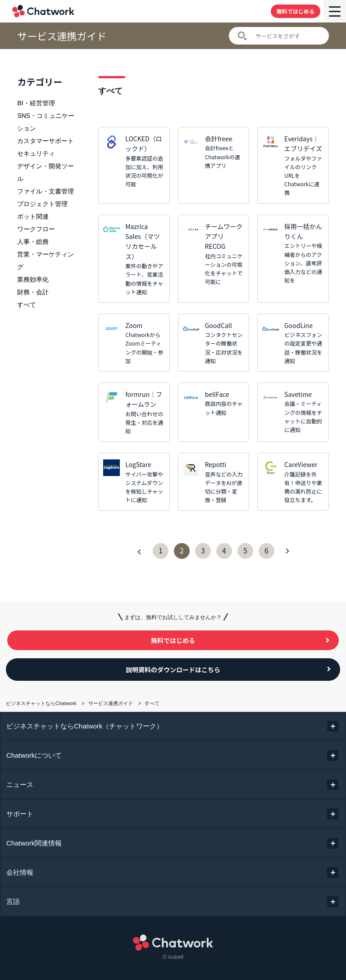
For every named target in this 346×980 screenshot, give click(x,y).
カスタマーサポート (46, 141)
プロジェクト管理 (42, 204)
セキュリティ (36, 153)
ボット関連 (33, 216)
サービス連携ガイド (62, 36)
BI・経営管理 (36, 103)
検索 (242, 36)
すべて (27, 305)
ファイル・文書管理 (46, 191)
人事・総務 (33, 242)
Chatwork (43, 11)
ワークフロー (36, 229)
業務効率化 (33, 279)
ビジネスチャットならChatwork (41, 703)
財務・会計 (33, 292)
